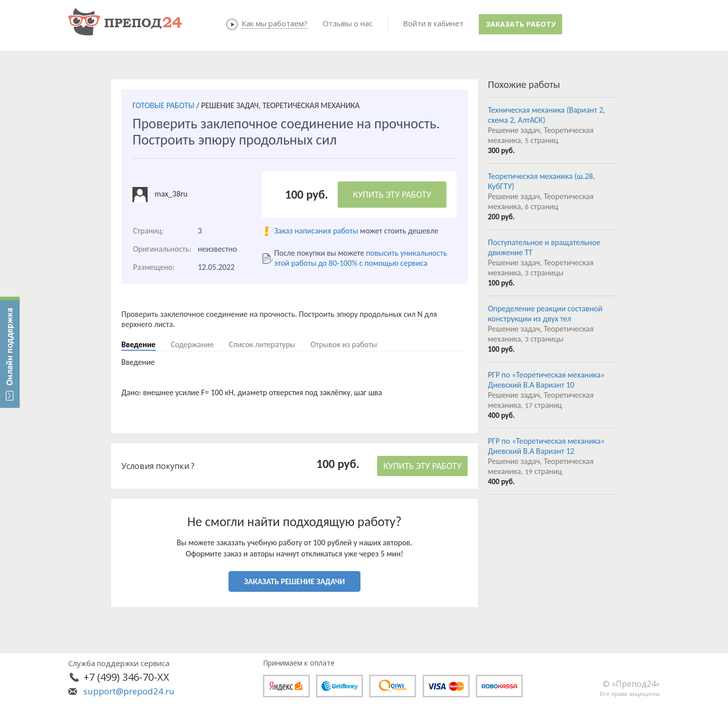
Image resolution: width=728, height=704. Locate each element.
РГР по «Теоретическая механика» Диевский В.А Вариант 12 (546, 446)
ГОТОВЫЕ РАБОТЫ (163, 105)
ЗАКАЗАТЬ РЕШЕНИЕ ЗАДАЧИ (294, 581)
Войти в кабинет (433, 23)
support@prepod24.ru (129, 691)
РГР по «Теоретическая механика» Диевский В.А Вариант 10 (546, 380)
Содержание (192, 344)
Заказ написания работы (316, 231)
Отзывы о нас (348, 23)
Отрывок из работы (344, 344)
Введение (139, 344)
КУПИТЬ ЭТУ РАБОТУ (392, 195)
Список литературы (262, 344)
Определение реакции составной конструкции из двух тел (545, 314)
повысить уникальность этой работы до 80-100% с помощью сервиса (360, 258)
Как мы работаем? (275, 23)
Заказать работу (521, 24)
